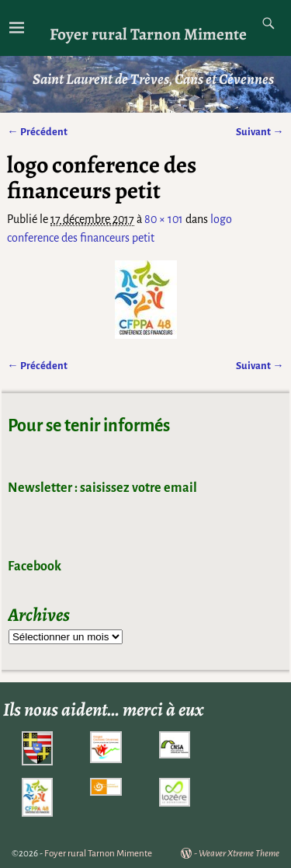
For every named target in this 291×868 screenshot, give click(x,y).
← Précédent (37, 132)
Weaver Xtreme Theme (239, 854)
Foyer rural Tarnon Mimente (148, 34)
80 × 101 (164, 219)
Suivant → (260, 132)
